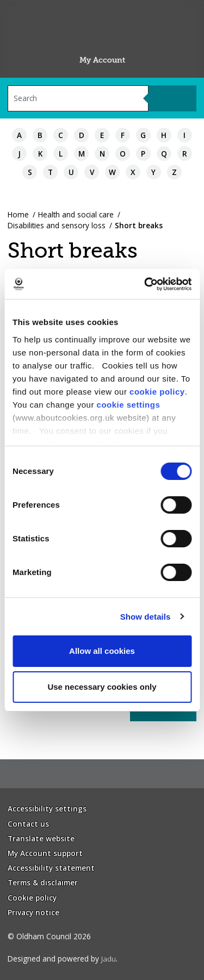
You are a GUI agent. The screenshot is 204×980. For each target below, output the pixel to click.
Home (18, 214)
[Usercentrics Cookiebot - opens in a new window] (145, 284)
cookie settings (129, 405)
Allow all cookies (102, 651)
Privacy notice (33, 912)
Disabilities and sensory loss (57, 225)
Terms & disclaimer (43, 882)
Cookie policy (32, 898)
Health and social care (76, 214)
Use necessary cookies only (102, 687)
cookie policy (157, 392)
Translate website (41, 838)
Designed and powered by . (63, 959)
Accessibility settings (47, 809)
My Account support (45, 853)
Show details (146, 617)
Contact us (28, 824)
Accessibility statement (51, 868)
